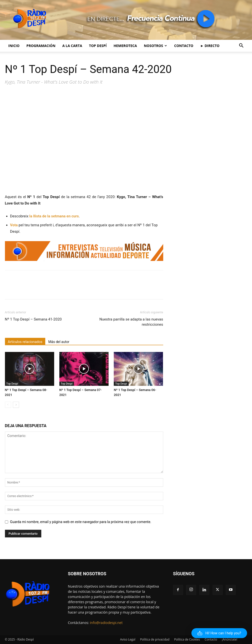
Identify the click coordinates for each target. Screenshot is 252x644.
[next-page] (16, 405)
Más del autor (59, 342)
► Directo (210, 46)
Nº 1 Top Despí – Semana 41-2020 (33, 319)
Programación (41, 46)
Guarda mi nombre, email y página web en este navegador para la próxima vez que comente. (81, 522)
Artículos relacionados (25, 342)
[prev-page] (8, 405)
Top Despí (98, 46)
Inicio (14, 46)
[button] (241, 46)
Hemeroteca (125, 46)
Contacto (184, 46)
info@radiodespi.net (106, 623)
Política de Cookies (187, 639)
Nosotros (156, 46)
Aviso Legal (128, 639)
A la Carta (72, 46)
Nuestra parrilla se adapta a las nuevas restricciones (131, 322)
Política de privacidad (155, 639)
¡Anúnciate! (229, 639)
